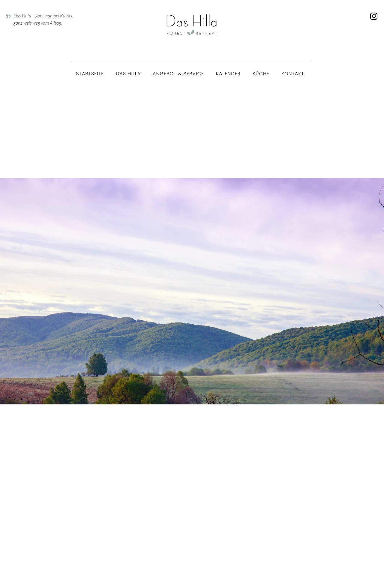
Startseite (90, 74)
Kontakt (293, 74)
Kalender (228, 74)
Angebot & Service (178, 74)
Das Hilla (128, 74)
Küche (261, 74)
